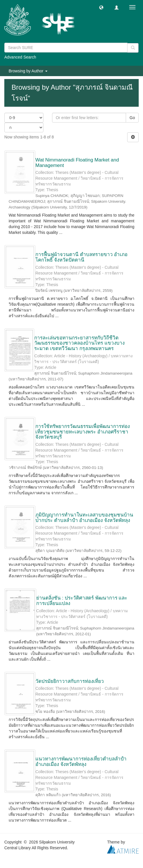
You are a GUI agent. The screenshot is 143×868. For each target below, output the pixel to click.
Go (132, 118)
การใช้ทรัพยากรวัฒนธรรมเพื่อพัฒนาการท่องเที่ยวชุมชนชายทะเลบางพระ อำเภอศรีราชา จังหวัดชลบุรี (83, 432)
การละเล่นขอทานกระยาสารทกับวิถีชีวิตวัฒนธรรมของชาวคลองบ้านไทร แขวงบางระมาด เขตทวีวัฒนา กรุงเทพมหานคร (79, 343)
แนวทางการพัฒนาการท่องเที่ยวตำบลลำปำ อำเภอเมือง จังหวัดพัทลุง (81, 762)
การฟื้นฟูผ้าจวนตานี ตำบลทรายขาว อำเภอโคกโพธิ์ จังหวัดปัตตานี (81, 257)
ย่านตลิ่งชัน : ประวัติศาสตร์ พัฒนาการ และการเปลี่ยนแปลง (82, 601)
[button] (101, 7)
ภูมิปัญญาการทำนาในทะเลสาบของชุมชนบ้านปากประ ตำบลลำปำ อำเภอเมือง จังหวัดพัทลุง (84, 518)
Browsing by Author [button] (28, 71)
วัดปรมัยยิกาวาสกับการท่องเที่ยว (70, 681)
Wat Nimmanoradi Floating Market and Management (77, 163)
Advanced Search (20, 57)
